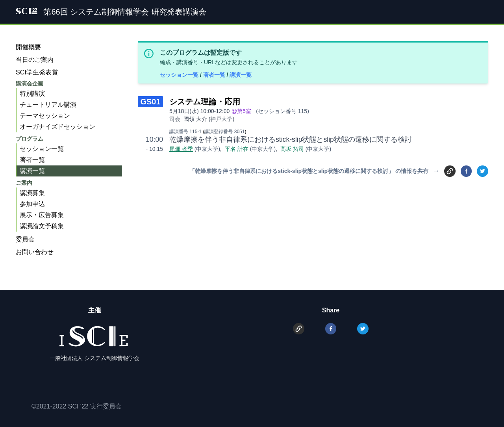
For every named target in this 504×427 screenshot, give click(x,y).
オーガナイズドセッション (57, 127)
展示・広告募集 (42, 215)
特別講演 (32, 94)
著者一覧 (215, 75)
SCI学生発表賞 (37, 72)
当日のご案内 (35, 60)
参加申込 (32, 204)
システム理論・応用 (205, 102)
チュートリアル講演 (48, 105)
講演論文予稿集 (42, 226)
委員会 (25, 239)
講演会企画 (30, 84)
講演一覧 (241, 75)
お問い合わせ (35, 252)
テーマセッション (45, 116)
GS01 (150, 102)
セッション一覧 (180, 75)
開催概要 (28, 47)
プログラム (30, 139)
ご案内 (24, 183)
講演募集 (32, 193)
